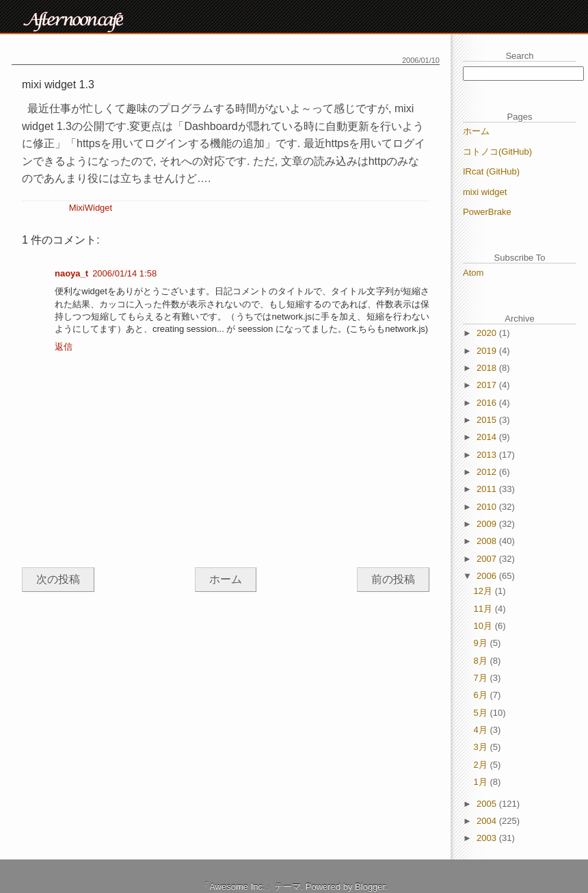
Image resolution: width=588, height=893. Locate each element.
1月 (482, 782)
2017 (488, 385)
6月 (482, 695)
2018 (488, 368)
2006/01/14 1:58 (124, 273)
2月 (482, 765)
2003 (488, 838)
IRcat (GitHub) (491, 171)
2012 (488, 472)
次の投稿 (58, 579)
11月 (484, 609)
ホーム (226, 579)
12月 (484, 591)
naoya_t (71, 273)
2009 (488, 524)
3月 (482, 747)
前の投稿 (393, 579)
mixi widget (485, 192)
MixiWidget (91, 208)
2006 (488, 576)
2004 (488, 821)
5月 (482, 713)
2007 (488, 559)
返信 (64, 347)
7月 (482, 678)
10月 (484, 626)
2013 (488, 455)
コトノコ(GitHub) (497, 152)
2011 (488, 489)
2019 (488, 351)
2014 (488, 437)
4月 (482, 730)
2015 (488, 420)
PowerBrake (487, 212)
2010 (488, 507)
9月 (482, 643)
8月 (482, 661)
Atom (473, 273)
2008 (488, 541)
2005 (488, 804)
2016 (488, 403)
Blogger (370, 886)
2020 (488, 333)
